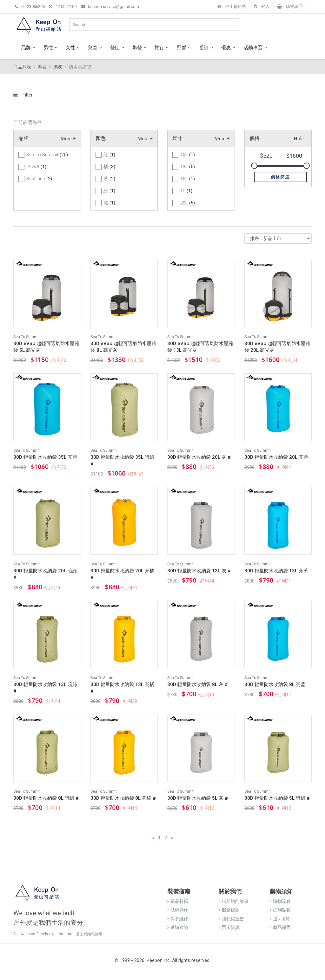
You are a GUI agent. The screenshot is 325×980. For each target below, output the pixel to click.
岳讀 (207, 48)
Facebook (45, 934)
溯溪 (58, 67)
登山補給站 (232, 7)
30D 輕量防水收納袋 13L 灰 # (199, 571)
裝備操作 (178, 910)
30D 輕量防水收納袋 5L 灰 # (198, 798)
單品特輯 (178, 901)
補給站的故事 (234, 901)
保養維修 (178, 919)
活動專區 (256, 48)
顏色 (101, 138)
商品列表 (22, 67)
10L (188, 155)
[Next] (172, 838)
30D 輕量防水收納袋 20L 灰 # (199, 457)
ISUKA (36, 167)
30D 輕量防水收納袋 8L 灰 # (198, 684)
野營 (185, 48)
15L (188, 179)
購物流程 (280, 901)
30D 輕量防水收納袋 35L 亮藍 (45, 457)
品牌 (29, 48)
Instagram (65, 934)
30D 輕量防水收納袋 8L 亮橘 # (123, 798)
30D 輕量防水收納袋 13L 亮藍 (276, 571)
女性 (74, 48)
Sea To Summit (47, 155)
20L (188, 203)
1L (186, 191)
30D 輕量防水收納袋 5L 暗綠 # (277, 798)
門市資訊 (229, 927)
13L (188, 167)
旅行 (162, 48)
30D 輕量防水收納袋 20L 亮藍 (276, 457)
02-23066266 (30, 7)
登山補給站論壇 (89, 934)
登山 (118, 48)
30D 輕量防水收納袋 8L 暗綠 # (46, 798)
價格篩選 (280, 177)
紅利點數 (280, 910)
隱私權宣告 (231, 919)
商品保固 (280, 927)
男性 (51, 48)
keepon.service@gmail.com (110, 7)
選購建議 (178, 927)
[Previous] (153, 838)
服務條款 (229, 910)
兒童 (96, 48)
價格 (255, 138)
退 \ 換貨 (280, 919)
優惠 (229, 48)
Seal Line (39, 179)
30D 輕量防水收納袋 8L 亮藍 (275, 684)
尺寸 (177, 138)
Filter (23, 95)
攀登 (140, 48)
